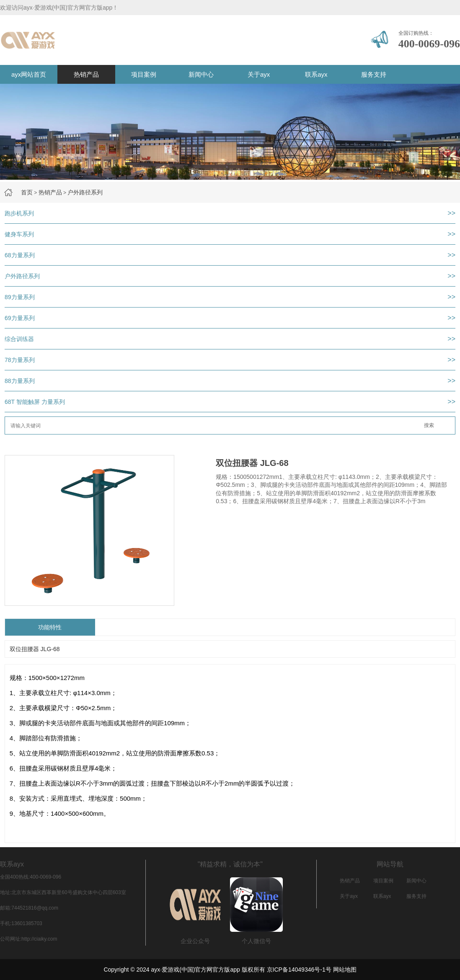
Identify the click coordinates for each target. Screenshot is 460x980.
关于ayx (259, 74)
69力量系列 (20, 318)
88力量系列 (20, 381)
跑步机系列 (19, 213)
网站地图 (345, 970)
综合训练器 (19, 339)
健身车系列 (19, 234)
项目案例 (144, 74)
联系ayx (316, 74)
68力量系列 (20, 255)
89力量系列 (20, 297)
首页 (27, 192)
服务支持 (374, 74)
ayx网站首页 (29, 74)
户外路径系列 (85, 192)
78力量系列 (20, 360)
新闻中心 (201, 74)
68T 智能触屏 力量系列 (35, 402)
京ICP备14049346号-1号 (299, 970)
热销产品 (86, 74)
